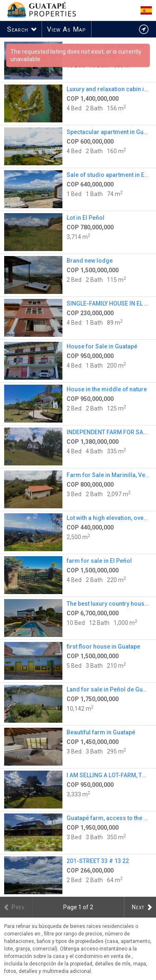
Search (18, 29)
